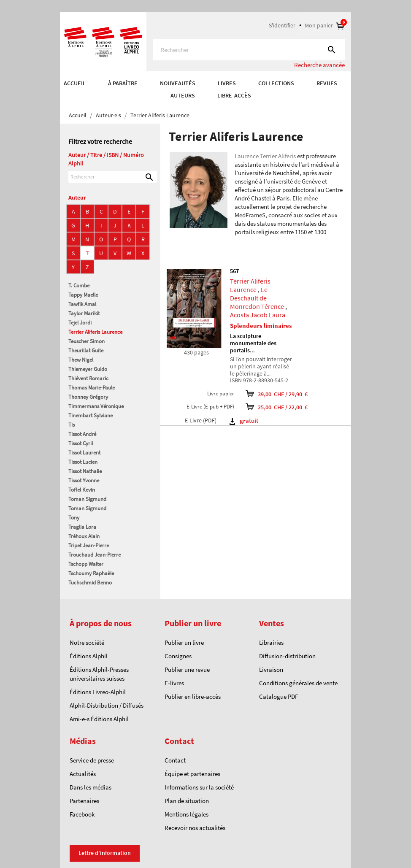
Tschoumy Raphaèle (91, 573)
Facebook (82, 814)
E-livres (174, 683)
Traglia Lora (82, 527)
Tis (72, 425)
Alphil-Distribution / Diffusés (107, 705)
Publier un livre (184, 642)
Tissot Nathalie (85, 471)
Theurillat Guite (86, 350)
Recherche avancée (319, 65)
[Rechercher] (249, 50)
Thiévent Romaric (88, 378)
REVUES (327, 83)
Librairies (271, 642)
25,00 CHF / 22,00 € (292, 407)
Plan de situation (187, 801)
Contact (175, 760)
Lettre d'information (105, 853)
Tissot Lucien (83, 462)
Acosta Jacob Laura (258, 315)
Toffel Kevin (82, 490)
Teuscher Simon (87, 341)
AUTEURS (183, 95)
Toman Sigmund (87, 499)
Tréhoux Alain (84, 536)
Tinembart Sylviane (91, 415)
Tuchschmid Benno (90, 583)
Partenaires (84, 801)
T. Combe (79, 285)
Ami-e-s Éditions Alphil (99, 719)
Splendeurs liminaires (261, 326)
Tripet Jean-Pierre (89, 545)
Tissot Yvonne (84, 480)
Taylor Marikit (84, 313)
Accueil (75, 83)
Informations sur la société (199, 787)
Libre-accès (234, 95)
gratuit (244, 420)
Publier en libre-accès (193, 696)
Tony (74, 518)
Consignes (178, 656)
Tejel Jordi (80, 323)
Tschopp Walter (86, 564)
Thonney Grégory (88, 397)
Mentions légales (187, 814)
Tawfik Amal (82, 304)
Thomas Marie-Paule (92, 388)
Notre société (87, 642)
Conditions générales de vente (298, 683)
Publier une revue (187, 669)
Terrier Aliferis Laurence (95, 332)
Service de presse (92, 760)
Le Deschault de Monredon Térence (257, 298)
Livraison (271, 669)
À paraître (123, 83)
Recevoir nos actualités (195, 828)
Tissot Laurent (84, 453)
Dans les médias (91, 787)
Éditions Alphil (89, 656)
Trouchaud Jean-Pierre (95, 555)
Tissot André (82, 434)
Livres (227, 83)
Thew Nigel (81, 360)
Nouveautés (178, 83)
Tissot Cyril (81, 443)
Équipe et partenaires (192, 774)
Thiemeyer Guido (88, 369)
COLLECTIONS (276, 83)
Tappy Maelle (83, 295)
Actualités (83, 774)
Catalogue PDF (279, 696)
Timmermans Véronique (96, 406)
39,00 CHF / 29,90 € (292, 394)
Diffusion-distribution (287, 656)
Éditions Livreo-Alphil (98, 692)
